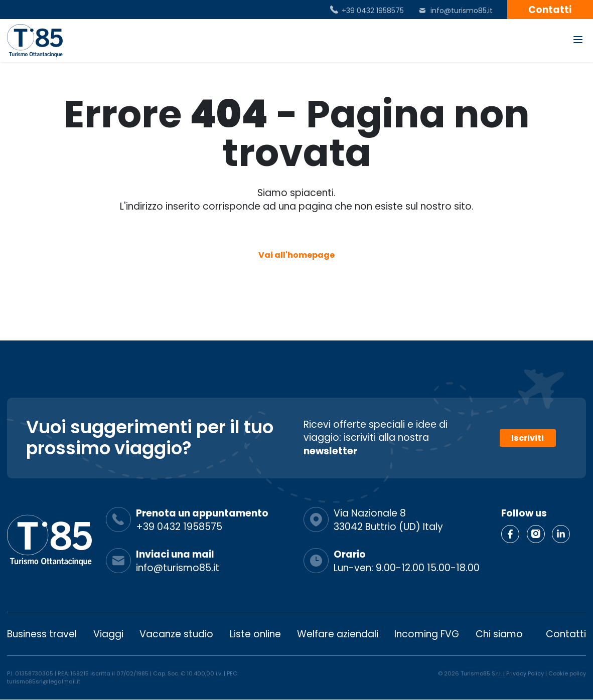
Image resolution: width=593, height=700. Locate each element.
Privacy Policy (525, 673)
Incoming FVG (427, 634)
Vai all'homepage (296, 255)
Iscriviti (528, 438)
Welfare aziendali (338, 634)
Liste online (255, 634)
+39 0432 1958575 (373, 11)
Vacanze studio (176, 634)
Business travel (42, 634)
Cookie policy (567, 673)
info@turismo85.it (462, 11)
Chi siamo (499, 634)
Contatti (550, 10)
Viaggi (108, 634)
